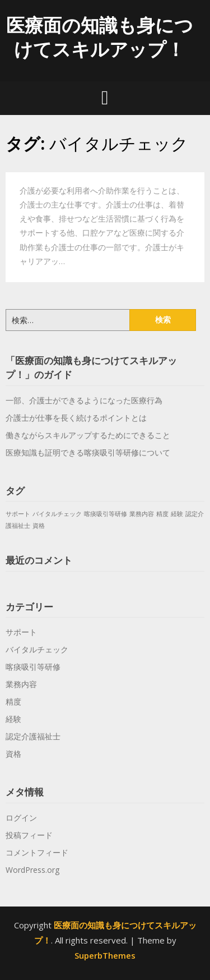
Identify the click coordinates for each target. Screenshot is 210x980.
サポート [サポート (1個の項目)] (18, 514)
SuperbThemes (105, 955)
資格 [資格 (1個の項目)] (39, 526)
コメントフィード (37, 852)
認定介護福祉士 (33, 736)
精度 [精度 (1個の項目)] (162, 514)
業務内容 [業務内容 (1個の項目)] (142, 514)
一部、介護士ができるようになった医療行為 (84, 400)
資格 (13, 754)
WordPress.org (32, 870)
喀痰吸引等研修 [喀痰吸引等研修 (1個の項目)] (106, 514)
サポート (21, 632)
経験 (13, 719)
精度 (13, 701)
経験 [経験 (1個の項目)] (177, 514)
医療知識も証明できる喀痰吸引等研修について (88, 452)
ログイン (21, 818)
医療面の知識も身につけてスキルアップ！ (100, 37)
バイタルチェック (37, 649)
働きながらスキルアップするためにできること (88, 435)
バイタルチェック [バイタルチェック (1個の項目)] (57, 514)
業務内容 (21, 684)
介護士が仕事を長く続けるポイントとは (76, 418)
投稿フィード (29, 835)
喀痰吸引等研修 (33, 667)
